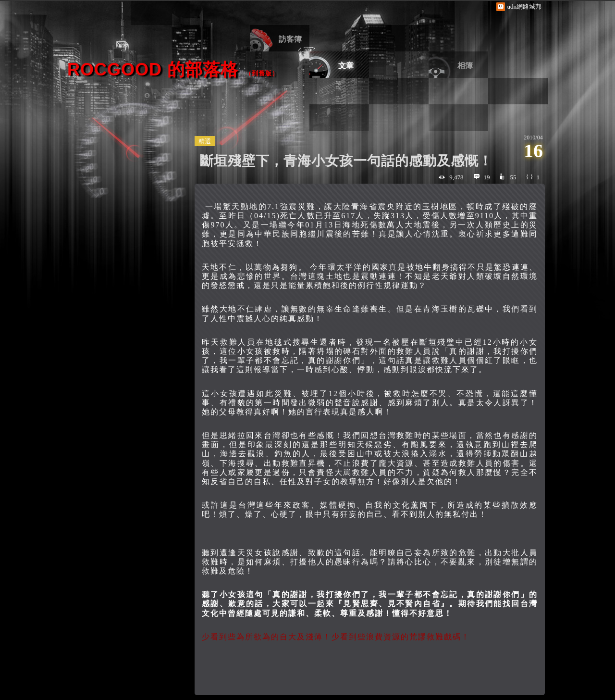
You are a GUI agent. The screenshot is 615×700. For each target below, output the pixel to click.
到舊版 (262, 73)
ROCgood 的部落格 (153, 69)
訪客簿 (290, 39)
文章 (346, 66)
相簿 (465, 66)
